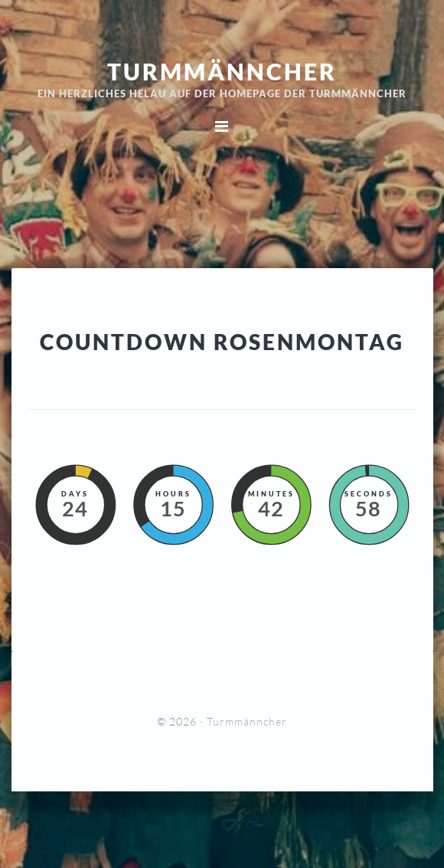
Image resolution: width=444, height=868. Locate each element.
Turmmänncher (222, 71)
